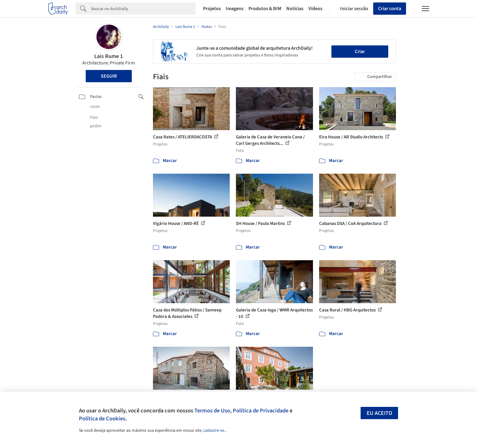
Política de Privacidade (261, 411)
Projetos (212, 9)
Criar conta (390, 9)
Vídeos (315, 9)
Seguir (109, 76)
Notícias (295, 9)
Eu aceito (379, 413)
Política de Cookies (102, 419)
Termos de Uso (212, 411)
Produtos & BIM (265, 9)
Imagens (235, 9)
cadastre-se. (214, 431)
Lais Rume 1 (109, 56)
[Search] (144, 9)
